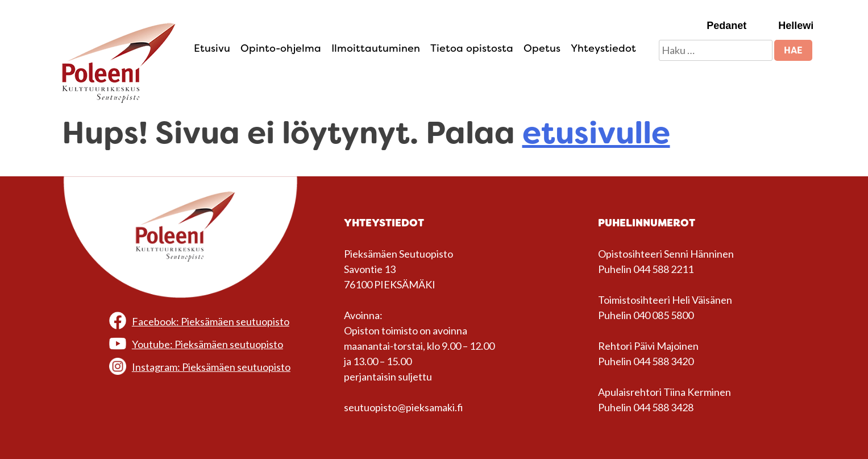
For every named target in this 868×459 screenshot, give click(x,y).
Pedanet (726, 26)
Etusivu (212, 48)
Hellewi (796, 26)
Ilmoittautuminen (376, 48)
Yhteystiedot (603, 48)
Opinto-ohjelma (281, 48)
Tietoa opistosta (472, 48)
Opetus (542, 48)
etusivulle (596, 133)
